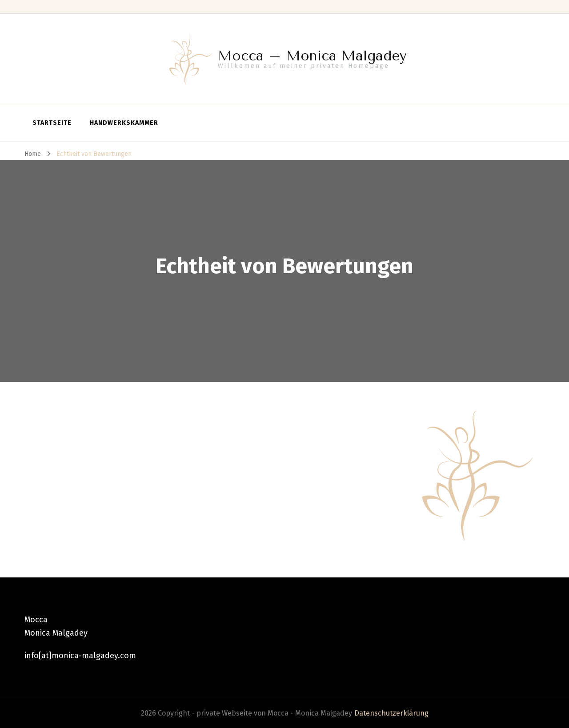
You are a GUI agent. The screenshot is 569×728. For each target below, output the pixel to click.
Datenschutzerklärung (391, 713)
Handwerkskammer (124, 123)
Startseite (52, 123)
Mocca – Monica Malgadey (312, 56)
